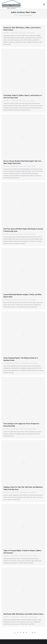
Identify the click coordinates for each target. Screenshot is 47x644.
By (15, 33)
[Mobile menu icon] (44, 4)
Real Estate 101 (7, 33)
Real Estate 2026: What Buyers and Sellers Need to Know (23, 614)
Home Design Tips (8, 363)
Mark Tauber (31, 12)
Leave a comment (30, 33)
